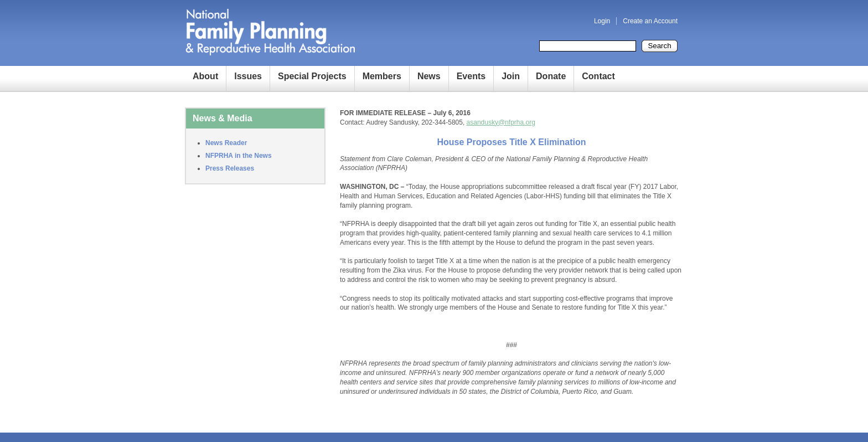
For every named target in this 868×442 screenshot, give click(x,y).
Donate (551, 76)
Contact (598, 76)
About (205, 76)
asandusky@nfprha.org (501, 122)
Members (382, 76)
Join (511, 76)
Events (471, 76)
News (429, 76)
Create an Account (650, 21)
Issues (248, 76)
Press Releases (230, 168)
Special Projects (312, 76)
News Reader (226, 143)
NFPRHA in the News (239, 156)
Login (602, 21)
